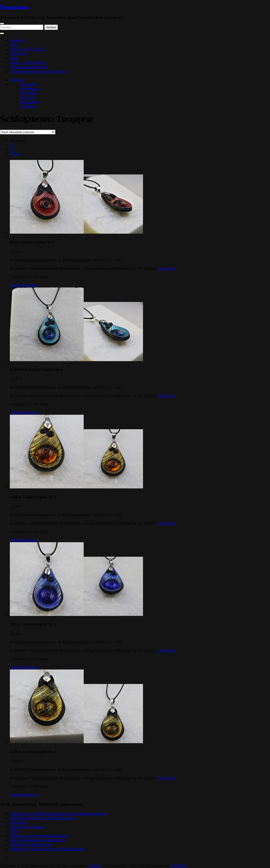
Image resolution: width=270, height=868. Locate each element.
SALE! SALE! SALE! (28, 49)
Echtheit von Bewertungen (31, 845)
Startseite (17, 40)
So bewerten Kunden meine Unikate (38, 71)
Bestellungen (30, 89)
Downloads (29, 93)
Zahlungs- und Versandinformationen (39, 836)
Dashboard (28, 84)
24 (12, 149)
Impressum (19, 822)
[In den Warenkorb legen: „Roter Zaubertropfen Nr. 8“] (24, 285)
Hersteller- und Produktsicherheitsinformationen (48, 849)
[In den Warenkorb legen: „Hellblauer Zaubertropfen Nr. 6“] (24, 412)
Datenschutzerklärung (27, 827)
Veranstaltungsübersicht (29, 67)
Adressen (27, 97)
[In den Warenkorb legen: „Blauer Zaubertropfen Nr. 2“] (24, 667)
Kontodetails (30, 102)
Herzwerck (14, 8)
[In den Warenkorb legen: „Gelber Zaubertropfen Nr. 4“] (24, 540)
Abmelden (28, 106)
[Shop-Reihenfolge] (28, 132)
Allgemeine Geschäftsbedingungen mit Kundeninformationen (58, 814)
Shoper (95, 866)
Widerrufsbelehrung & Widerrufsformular (43, 818)
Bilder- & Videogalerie (28, 63)
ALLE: (15, 154)
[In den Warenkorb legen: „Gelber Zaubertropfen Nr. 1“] (24, 795)
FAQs (14, 831)
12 (12, 145)
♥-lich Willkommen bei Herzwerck (37, 840)
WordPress (179, 866)
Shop (14, 45)
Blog (14, 58)
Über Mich (18, 54)
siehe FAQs (166, 268)
